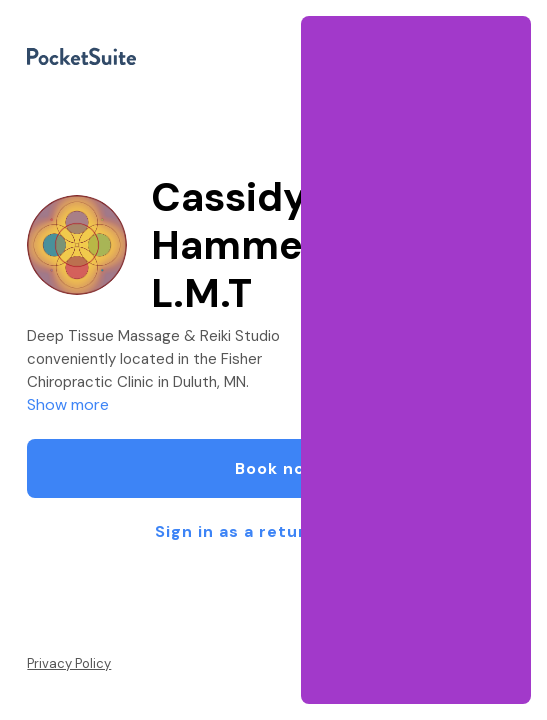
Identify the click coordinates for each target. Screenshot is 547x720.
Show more (68, 404)
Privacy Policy (69, 663)
